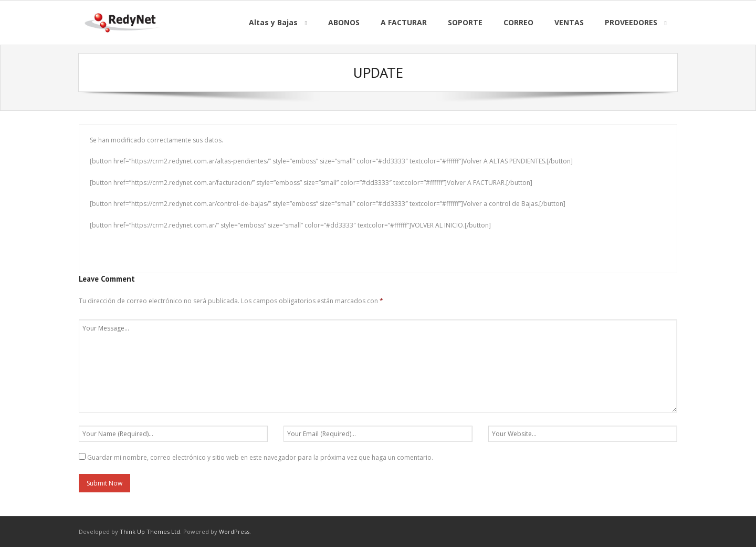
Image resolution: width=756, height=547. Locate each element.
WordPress (234, 531)
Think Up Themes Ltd (150, 531)
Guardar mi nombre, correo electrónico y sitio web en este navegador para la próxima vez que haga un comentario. (260, 457)
